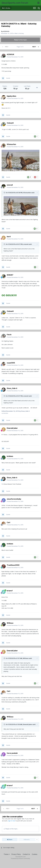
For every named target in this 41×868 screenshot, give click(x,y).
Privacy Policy (16, 854)
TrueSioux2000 (13, 565)
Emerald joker (12, 428)
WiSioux (10, 623)
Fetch (9, 335)
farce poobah (12, 753)
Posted (15, 57)
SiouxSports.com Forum (15, 3)
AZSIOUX (6, 31)
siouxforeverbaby (14, 499)
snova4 (10, 185)
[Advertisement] (21, 16)
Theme (7, 854)
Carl (8, 522)
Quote (8, 78)
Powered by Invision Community (20, 858)
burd (9, 237)
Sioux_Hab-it (12, 388)
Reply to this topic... (11, 829)
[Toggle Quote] (4, 193)
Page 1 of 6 (20, 47)
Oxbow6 (10, 123)
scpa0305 (11, 363)
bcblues (10, 456)
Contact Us (26, 854)
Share (10, 839)
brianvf (10, 591)
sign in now (12, 821)
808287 (10, 275)
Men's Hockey (19, 33)
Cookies (35, 854)
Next (34, 47)
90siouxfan (11, 144)
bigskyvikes (11, 96)
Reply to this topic (20, 40)
